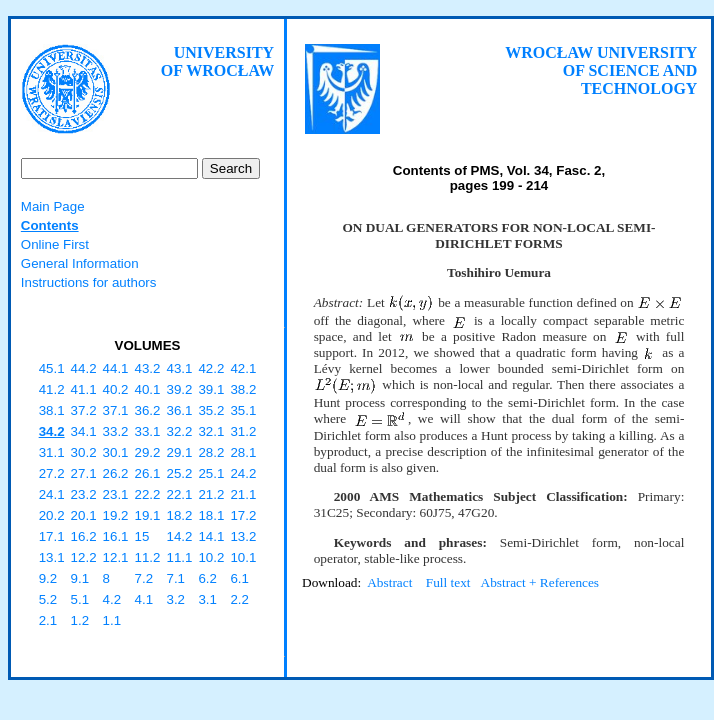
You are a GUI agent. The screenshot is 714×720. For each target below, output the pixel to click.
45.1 (52, 368)
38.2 (243, 389)
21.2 (211, 494)
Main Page (53, 206)
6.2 (207, 578)
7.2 (144, 578)
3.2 (175, 599)
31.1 (52, 452)
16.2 (84, 536)
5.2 (48, 599)
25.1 (211, 473)
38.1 (52, 410)
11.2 (148, 557)
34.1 (84, 431)
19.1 (148, 515)
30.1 (116, 452)
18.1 (211, 515)
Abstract (389, 582)
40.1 (148, 389)
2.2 (239, 599)
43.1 (179, 368)
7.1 (175, 578)
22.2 (148, 494)
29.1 (179, 452)
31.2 (243, 431)
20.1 (84, 515)
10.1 (243, 557)
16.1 (116, 536)
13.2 (243, 536)
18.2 (179, 515)
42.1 (243, 368)
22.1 (179, 494)
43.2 (148, 368)
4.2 (112, 599)
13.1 (52, 557)
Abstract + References (540, 582)
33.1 (148, 431)
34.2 (52, 431)
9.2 (48, 578)
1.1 (112, 620)
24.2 (243, 473)
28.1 (243, 452)
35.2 (211, 410)
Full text (448, 582)
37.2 (84, 410)
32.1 (211, 431)
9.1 (80, 578)
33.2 (116, 431)
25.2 (179, 473)
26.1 (148, 473)
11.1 (179, 557)
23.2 (84, 494)
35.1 (243, 410)
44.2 (84, 368)
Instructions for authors (89, 282)
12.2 (84, 557)
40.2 (116, 389)
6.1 (239, 578)
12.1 (116, 557)
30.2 (84, 452)
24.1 (52, 494)
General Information (80, 263)
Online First (55, 244)
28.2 (211, 452)
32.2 (179, 431)
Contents (50, 225)
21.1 (243, 494)
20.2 (52, 515)
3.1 (207, 599)
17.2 (243, 515)
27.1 (84, 473)
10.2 (211, 557)
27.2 (52, 473)
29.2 (148, 452)
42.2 (211, 368)
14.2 (179, 536)
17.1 (52, 536)
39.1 (211, 389)
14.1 (211, 536)
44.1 (116, 368)
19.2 (116, 515)
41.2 (52, 389)
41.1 (84, 389)
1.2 (80, 620)
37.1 (116, 410)
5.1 (80, 599)
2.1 (48, 620)
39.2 (179, 389)
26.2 (116, 473)
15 (142, 536)
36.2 (148, 410)
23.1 (116, 494)
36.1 (179, 410)
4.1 (144, 599)
